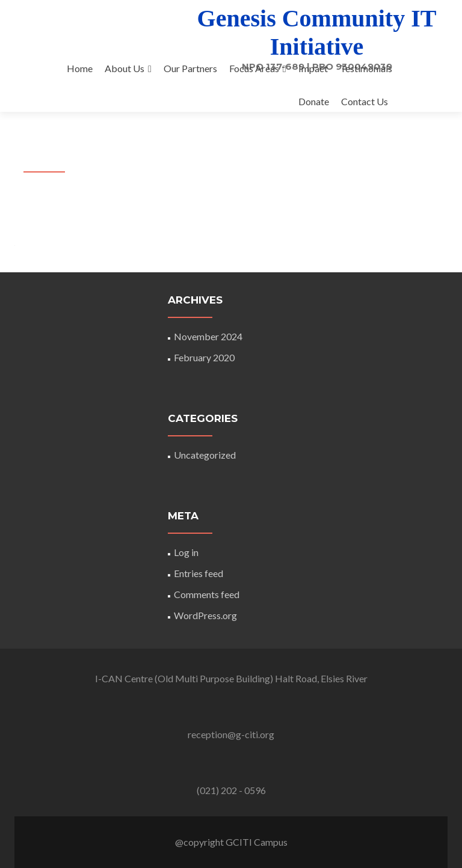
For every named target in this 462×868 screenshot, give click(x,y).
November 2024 (208, 336)
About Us (125, 68)
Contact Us (365, 101)
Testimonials (366, 68)
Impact (313, 68)
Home (80, 68)
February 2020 (204, 357)
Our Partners (190, 68)
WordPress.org (205, 615)
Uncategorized (205, 455)
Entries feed (199, 573)
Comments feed (207, 594)
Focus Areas (254, 68)
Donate (314, 101)
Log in (186, 552)
